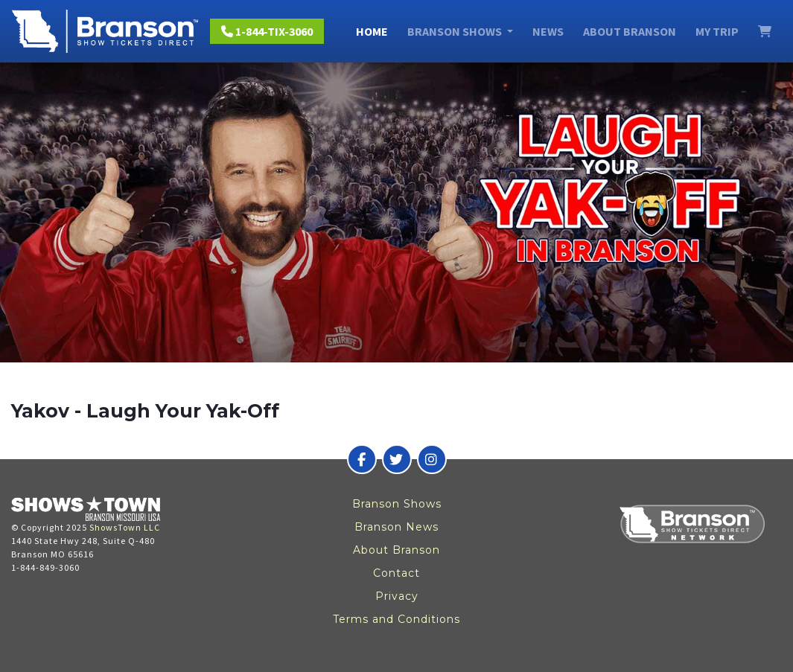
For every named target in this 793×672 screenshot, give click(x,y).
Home (372, 31)
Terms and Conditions (396, 619)
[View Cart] (765, 31)
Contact (396, 573)
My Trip (717, 31)
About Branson (630, 31)
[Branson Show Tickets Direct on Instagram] (432, 459)
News (548, 31)
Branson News (396, 527)
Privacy (397, 596)
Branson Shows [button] (456, 31)
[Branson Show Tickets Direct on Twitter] (397, 459)
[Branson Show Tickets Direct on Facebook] (362, 459)
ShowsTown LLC (125, 527)
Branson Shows (397, 504)
